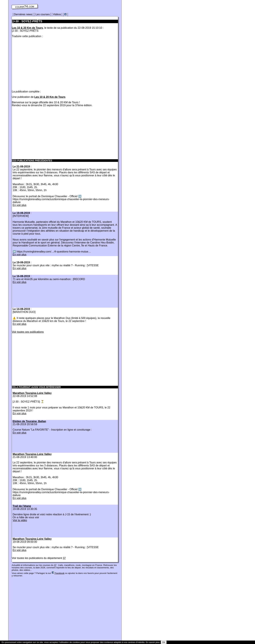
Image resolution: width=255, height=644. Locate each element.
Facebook (58, 573)
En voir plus (20, 205)
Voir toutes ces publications (28, 332)
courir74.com (25, 7)
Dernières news (23, 14)
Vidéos (57, 14)
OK (164, 642)
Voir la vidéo (20, 520)
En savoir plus (153, 642)
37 (64, 558)
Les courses (43, 14)
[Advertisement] (39, 63)
